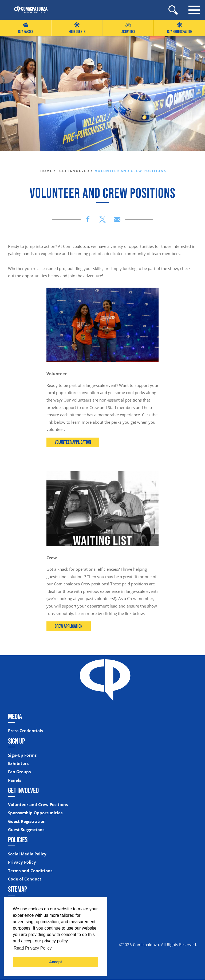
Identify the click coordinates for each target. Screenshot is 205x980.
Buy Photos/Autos (180, 28)
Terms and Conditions (30, 871)
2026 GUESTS (77, 28)
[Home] (28, 10)
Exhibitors (18, 763)
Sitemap (18, 889)
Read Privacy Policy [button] (33, 948)
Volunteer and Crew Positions (38, 805)
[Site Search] (173, 10)
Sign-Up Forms (22, 755)
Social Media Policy (27, 854)
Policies (18, 840)
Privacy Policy (22, 862)
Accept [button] (56, 962)
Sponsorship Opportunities (35, 813)
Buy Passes (26, 28)
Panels (15, 780)
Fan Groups (19, 772)
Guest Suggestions (26, 830)
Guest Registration (27, 821)
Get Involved (23, 790)
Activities (128, 28)
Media (15, 717)
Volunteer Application (73, 442)
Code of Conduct (25, 879)
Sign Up (17, 741)
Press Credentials (25, 731)
